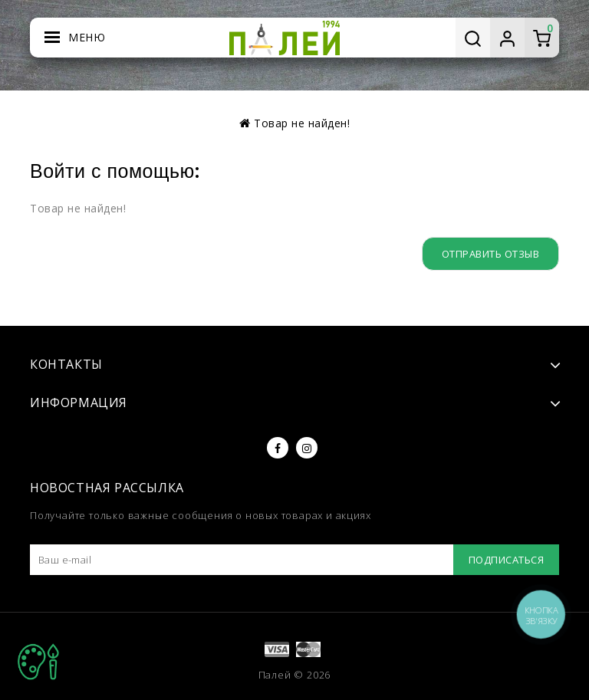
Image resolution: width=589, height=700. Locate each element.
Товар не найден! (302, 123)
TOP (38, 662)
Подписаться (507, 560)
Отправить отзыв (491, 254)
